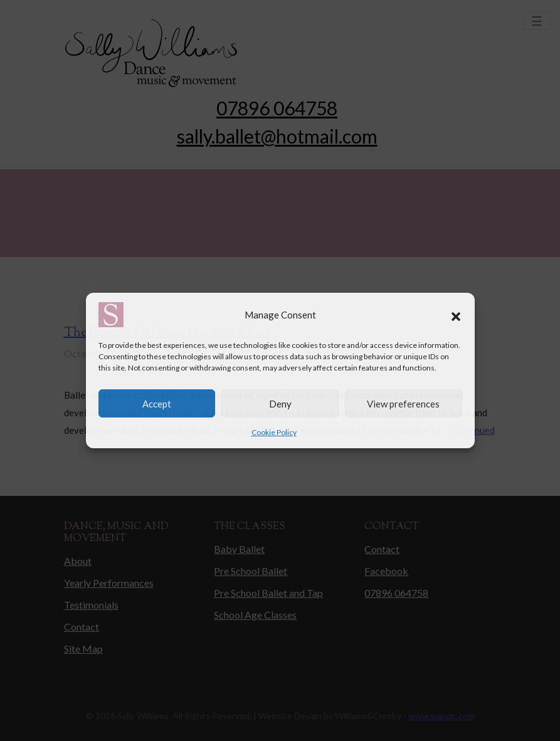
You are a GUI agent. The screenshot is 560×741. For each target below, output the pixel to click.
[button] (456, 315)
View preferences (403, 404)
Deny (280, 404)
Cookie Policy (274, 432)
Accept (157, 404)
